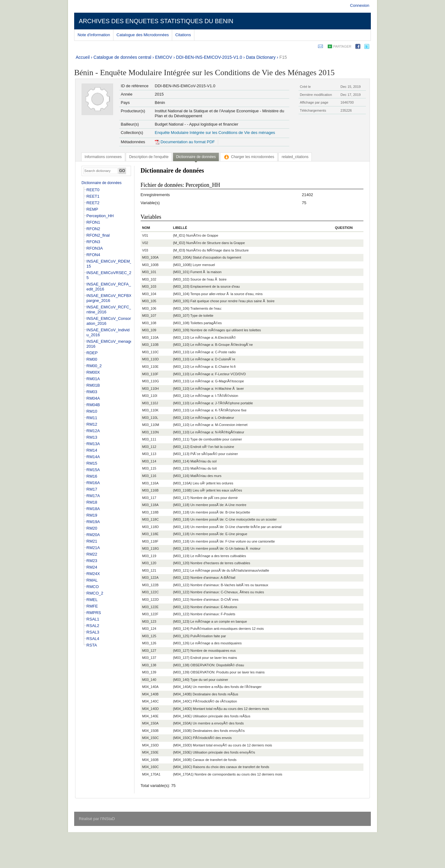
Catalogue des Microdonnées (143, 35)
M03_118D (150, 527)
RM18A (93, 509)
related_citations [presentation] (295, 157)
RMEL (92, 600)
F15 (283, 57)
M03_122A (150, 578)
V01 (145, 235)
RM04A (93, 398)
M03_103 (149, 286)
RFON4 (93, 255)
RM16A (93, 483)
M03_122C (150, 592)
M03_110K (150, 410)
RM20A (93, 535)
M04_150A (150, 723)
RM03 (92, 392)
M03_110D (150, 359)
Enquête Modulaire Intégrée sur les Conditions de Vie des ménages (215, 133)
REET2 (93, 203)
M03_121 (149, 570)
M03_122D (150, 599)
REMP (92, 209)
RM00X (93, 372)
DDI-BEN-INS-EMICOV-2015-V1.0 (209, 57)
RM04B (93, 405)
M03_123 (149, 621)
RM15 (92, 463)
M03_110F (150, 374)
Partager (342, 46)
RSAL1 (93, 619)
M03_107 (149, 316)
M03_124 (149, 629)
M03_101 (149, 272)
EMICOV (164, 57)
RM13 (92, 437)
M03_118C (150, 519)
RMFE (92, 606)
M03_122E (150, 607)
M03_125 (149, 636)
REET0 (93, 190)
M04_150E (150, 752)
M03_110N (150, 432)
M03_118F (150, 541)
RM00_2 (94, 366)
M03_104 (149, 294)
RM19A (93, 522)
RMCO (93, 587)
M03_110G (150, 381)
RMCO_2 (95, 593)
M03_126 (149, 643)
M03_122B (150, 585)
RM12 (92, 424)
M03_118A (150, 505)
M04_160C (150, 767)
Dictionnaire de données (102, 183)
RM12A (93, 431)
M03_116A (150, 483)
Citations (183, 35)
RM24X (93, 574)
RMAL (92, 580)
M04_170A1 (151, 774)
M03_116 (149, 476)
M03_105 (149, 301)
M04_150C (150, 738)
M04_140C (150, 701)
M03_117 (149, 498)
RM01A (93, 379)
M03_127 (149, 651)
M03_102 (149, 279)
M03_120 (149, 563)
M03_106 (149, 308)
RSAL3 (93, 632)
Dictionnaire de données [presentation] (196, 157)
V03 (145, 250)
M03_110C (150, 352)
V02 (145, 243)
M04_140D (150, 709)
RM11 (92, 418)
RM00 (92, 359)
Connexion (360, 5)
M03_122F (150, 614)
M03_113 (149, 454)
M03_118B (150, 512)
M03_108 (149, 323)
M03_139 (149, 672)
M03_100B (150, 265)
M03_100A (150, 257)
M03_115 (149, 468)
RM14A (93, 457)
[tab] (103, 157)
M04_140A (150, 687)
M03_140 (149, 680)
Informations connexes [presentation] (103, 157)
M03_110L (150, 418)
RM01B (93, 385)
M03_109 (149, 330)
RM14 (92, 450)
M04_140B (150, 694)
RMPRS (94, 613)
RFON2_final (98, 235)
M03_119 (149, 556)
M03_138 (149, 665)
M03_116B (150, 490)
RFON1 (93, 222)
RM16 (92, 476)
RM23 (92, 561)
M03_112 (149, 447)
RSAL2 (93, 626)
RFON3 (93, 242)
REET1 (93, 196)
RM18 (92, 502)
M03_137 (149, 658)
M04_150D (150, 745)
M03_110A (150, 337)
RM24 (92, 567)
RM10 (92, 411)
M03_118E (150, 534)
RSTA (92, 645)
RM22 (92, 554)
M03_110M (151, 425)
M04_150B (150, 731)
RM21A (93, 548)
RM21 (92, 541)
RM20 (92, 528)
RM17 (92, 489)
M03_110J (150, 403)
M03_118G (150, 548)
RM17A (93, 496)
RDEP (92, 353)
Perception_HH (100, 216)
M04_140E (150, 716)
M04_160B (150, 760)
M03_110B (150, 345)
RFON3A (95, 248)
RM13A (93, 444)
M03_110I (150, 396)
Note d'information (94, 35)
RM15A (93, 470)
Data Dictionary (261, 57)
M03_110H (150, 389)
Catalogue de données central (123, 57)
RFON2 (93, 229)
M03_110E (150, 367)
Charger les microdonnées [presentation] (249, 157)
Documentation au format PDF (185, 142)
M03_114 (149, 461)
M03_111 (149, 439)
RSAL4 (93, 639)
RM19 (92, 515)
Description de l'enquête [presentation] (149, 157)
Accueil (83, 57)
